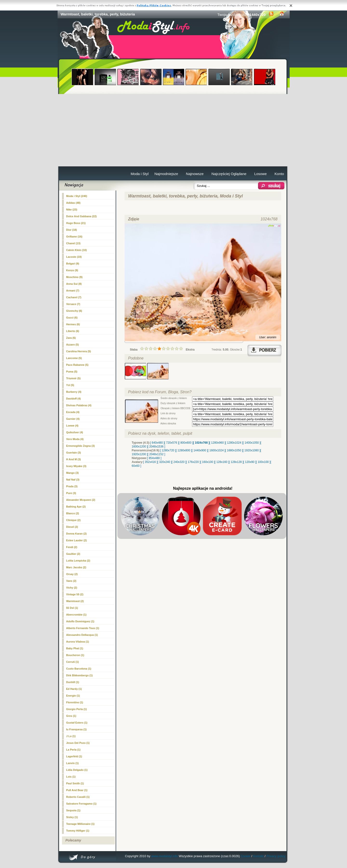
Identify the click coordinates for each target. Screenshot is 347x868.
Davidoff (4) (74, 399)
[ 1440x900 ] (200, 450)
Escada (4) (73, 412)
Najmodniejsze (166, 174)
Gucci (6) (72, 318)
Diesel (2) (72, 527)
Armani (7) (73, 291)
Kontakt (258, 856)
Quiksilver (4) (75, 432)
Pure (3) (71, 493)
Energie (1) (73, 696)
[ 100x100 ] (263, 462)
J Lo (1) (71, 736)
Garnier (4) (73, 419)
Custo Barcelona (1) (79, 669)
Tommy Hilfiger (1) (78, 831)
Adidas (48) (73, 203)
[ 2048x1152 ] (157, 454)
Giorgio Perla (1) (77, 709)
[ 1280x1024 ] (234, 443)
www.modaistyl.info (165, 856)
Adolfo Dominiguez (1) (80, 621)
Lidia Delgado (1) (77, 770)
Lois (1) (71, 777)
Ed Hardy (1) (74, 689)
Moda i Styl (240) (77, 196)
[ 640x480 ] (157, 443)
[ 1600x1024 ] (217, 450)
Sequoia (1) (73, 810)
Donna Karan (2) (77, 534)
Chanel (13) (73, 243)
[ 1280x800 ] (184, 450)
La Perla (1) (73, 750)
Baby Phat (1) (75, 648)
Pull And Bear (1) (77, 790)
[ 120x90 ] (250, 462)
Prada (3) (72, 486)
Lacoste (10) (74, 257)
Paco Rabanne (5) (77, 365)
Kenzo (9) (72, 270)
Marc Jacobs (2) (76, 567)
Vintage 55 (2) (75, 594)
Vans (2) (71, 581)
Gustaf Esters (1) (77, 723)
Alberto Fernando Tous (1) (83, 628)
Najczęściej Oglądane (229, 174)
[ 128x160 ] (222, 462)
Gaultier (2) (73, 554)
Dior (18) (72, 230)
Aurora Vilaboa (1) (78, 642)
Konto (279, 174)
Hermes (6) (73, 324)
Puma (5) (72, 372)
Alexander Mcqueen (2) (81, 500)
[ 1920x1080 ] (252, 450)
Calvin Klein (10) (77, 250)
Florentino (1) (75, 702)
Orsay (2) (72, 574)
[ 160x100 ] (208, 462)
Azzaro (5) (73, 345)
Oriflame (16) (74, 237)
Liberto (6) (73, 331)
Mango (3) (73, 473)
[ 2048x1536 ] (157, 447)
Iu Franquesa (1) (77, 729)
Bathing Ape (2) (76, 507)
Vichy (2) (72, 588)
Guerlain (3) (74, 453)
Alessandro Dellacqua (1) (82, 635)
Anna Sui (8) (74, 284)
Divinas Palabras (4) (79, 405)
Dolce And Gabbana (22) (82, 216)
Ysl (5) (70, 385)
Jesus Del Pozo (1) (78, 743)
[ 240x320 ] (179, 462)
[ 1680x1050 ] (234, 450)
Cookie (246, 856)
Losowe (260, 174)
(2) (75, 601)
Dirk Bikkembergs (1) (80, 675)
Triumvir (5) (73, 378)
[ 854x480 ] (154, 458)
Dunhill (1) (73, 682)
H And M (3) (74, 459)
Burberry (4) (74, 392)
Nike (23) (72, 210)
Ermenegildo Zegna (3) (81, 446)
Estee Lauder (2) (77, 540)
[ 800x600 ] (186, 443)
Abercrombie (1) (76, 615)
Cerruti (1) (73, 662)
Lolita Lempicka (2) (78, 561)
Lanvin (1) (73, 763)
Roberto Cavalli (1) (78, 797)
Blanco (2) (73, 513)
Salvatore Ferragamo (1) (81, 804)
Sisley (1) (72, 817)
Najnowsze (195, 174)
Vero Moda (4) (75, 439)
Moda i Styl (140, 174)
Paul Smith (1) (75, 783)
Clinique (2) (73, 520)
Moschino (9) (74, 277)
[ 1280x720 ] (168, 450)
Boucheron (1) (75, 655)
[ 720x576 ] (171, 443)
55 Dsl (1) (72, 608)
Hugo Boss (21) (76, 223)
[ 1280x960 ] (217, 443)
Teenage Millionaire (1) (80, 824)
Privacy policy (276, 856)
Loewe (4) (72, 426)
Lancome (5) (74, 358)
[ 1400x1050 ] (252, 443)
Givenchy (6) (74, 311)
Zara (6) (71, 338)
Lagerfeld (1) (74, 756)
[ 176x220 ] (193, 462)
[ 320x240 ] (164, 462)
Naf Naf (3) (73, 480)
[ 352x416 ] (150, 462)
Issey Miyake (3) (76, 466)
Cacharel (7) (74, 297)
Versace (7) (73, 304)
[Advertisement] (174, 130)
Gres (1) (71, 716)
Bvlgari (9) (73, 264)
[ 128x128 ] (236, 462)
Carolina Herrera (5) (79, 351)
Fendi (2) (72, 547)
